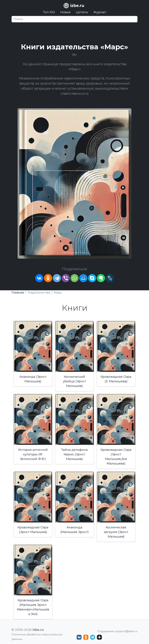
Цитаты (82, 12)
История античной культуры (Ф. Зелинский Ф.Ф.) (33, 454)
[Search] (74, 19)
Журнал (100, 12)
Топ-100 (49, 12)
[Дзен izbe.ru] (99, 637)
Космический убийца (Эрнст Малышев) (74, 381)
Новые (65, 12)
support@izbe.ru (126, 631)
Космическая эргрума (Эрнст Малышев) (116, 532)
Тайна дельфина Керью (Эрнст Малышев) (74, 454)
